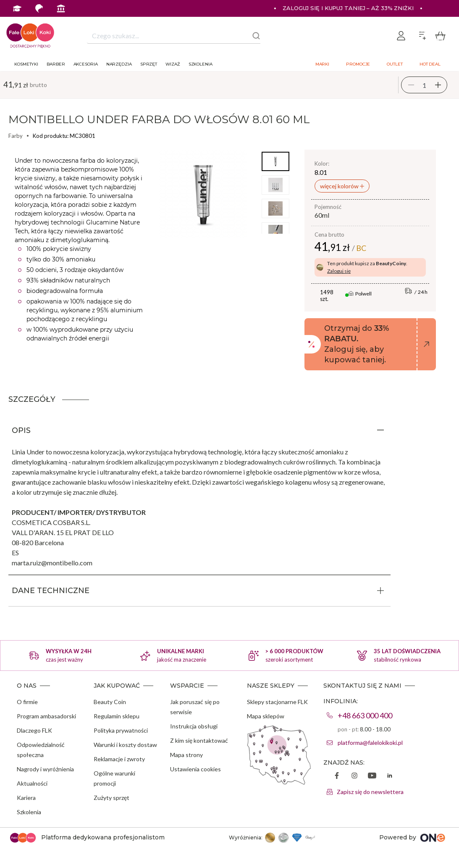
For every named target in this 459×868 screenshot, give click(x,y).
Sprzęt (149, 64)
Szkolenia (201, 64)
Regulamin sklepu (117, 716)
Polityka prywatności (121, 730)
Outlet (395, 64)
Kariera (26, 798)
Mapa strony (186, 755)
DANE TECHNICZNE (51, 591)
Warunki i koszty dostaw (125, 745)
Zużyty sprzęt (111, 798)
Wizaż (173, 64)
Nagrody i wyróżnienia (45, 769)
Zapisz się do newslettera (370, 792)
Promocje (358, 64)
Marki (323, 64)
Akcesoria (86, 64)
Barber (56, 64)
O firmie (27, 702)
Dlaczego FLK (34, 730)
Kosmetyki (26, 64)
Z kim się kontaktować (199, 740)
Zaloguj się (339, 271)
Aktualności (32, 783)
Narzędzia (119, 64)
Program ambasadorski (46, 716)
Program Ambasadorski (115, 25)
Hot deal (430, 64)
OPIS (21, 430)
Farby (16, 136)
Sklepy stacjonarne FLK (277, 702)
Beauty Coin (110, 702)
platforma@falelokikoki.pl (370, 743)
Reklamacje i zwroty (119, 759)
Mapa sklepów (266, 716)
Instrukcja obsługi (194, 726)
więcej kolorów (340, 186)
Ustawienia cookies (195, 769)
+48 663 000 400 (365, 715)
